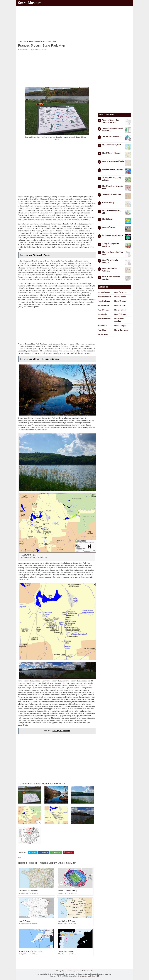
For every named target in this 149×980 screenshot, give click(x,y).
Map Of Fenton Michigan (112, 153)
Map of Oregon (120, 326)
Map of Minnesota (105, 319)
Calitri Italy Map (108, 203)
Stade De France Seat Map (68, 891)
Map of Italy (102, 314)
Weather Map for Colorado (112, 170)
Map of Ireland (120, 310)
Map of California (104, 297)
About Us (90, 971)
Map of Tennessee (121, 330)
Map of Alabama (104, 292)
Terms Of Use (82, 971)
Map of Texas (103, 334)
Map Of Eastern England (112, 145)
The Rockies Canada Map (112, 137)
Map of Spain (103, 330)
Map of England (120, 301)
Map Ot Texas (107, 219)
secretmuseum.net (25, 563)
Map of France (24, 50)
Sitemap (59, 971)
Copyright (73, 971)
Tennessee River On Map (112, 194)
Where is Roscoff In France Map (31, 951)
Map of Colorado (104, 301)
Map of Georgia (103, 310)
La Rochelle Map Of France (113, 236)
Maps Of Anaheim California (113, 161)
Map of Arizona (120, 292)
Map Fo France (25, 921)
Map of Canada (120, 297)
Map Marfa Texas (109, 227)
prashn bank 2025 (93, 976)
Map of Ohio (102, 326)
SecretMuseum (30, 3)
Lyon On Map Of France (66, 921)
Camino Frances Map (65, 951)
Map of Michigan (121, 314)
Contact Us (66, 971)
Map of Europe (103, 306)
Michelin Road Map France (29, 891)
